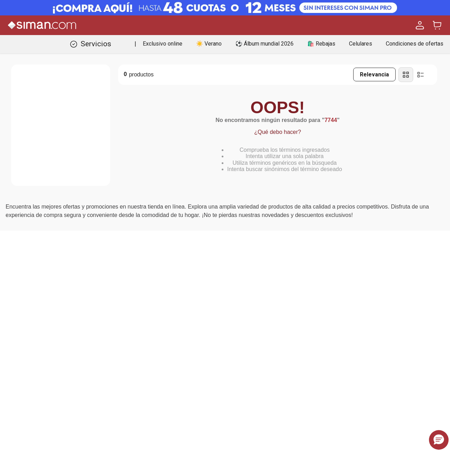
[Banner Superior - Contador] (225, 8)
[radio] (406, 75)
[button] (439, 440)
